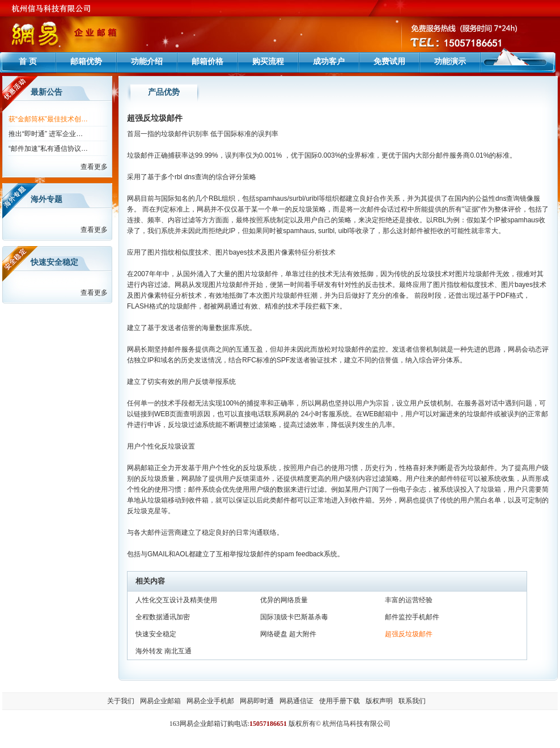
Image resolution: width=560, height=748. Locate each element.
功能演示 (450, 61)
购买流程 (268, 61)
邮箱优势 (86, 61)
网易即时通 (257, 701)
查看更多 (94, 167)
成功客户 (329, 61)
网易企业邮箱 (160, 701)
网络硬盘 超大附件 (288, 634)
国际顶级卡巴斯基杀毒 (294, 617)
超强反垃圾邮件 (409, 634)
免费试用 (389, 61)
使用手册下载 (340, 701)
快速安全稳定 (156, 634)
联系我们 (412, 701)
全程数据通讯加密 (163, 617)
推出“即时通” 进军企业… (46, 134)
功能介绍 (147, 61)
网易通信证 (296, 701)
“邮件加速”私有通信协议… (48, 149)
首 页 (28, 61)
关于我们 (121, 701)
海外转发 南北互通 (164, 651)
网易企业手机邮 (210, 701)
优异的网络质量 (284, 600)
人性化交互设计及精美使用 (176, 600)
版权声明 (379, 701)
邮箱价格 (207, 61)
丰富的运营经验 (409, 600)
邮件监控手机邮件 (412, 617)
